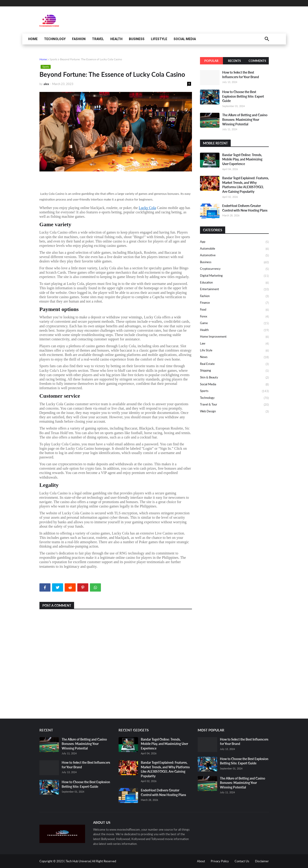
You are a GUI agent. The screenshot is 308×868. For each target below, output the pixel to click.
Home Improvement (234, 337)
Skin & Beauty (234, 378)
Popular (211, 61)
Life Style (234, 351)
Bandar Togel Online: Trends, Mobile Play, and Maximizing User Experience (242, 159)
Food (234, 310)
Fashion (79, 39)
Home (33, 39)
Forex (234, 317)
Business (137, 39)
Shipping (234, 371)
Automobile (234, 249)
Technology (55, 39)
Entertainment (234, 289)
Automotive (234, 256)
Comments (257, 61)
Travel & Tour (234, 405)
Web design (234, 412)
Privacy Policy (220, 861)
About (201, 861)
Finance (234, 303)
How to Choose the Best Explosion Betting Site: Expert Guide (243, 96)
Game (234, 323)
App (234, 242)
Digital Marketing (234, 276)
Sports (53, 59)
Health (116, 39)
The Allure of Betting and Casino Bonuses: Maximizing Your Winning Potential (245, 119)
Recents (234, 61)
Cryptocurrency (234, 269)
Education (234, 283)
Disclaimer (262, 861)
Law (234, 344)
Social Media (185, 39)
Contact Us (242, 861)
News (234, 357)
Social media (234, 385)
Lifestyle (159, 39)
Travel (98, 39)
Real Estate (234, 364)
